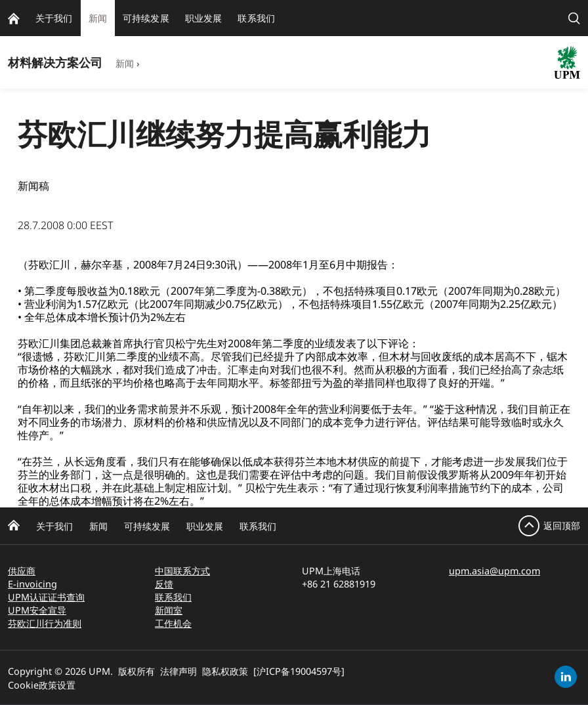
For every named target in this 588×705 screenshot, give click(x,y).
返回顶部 (562, 525)
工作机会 (173, 623)
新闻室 (169, 610)
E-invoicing (32, 584)
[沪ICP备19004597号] (299, 671)
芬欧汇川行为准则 (45, 623)
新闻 (125, 63)
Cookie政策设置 (42, 685)
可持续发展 (147, 526)
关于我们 (54, 526)
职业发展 (205, 526)
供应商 (22, 571)
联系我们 (258, 526)
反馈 (164, 584)
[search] (574, 18)
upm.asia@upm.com (494, 571)
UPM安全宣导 (37, 610)
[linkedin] (566, 677)
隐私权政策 (225, 671)
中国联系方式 (182, 571)
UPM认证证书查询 (46, 597)
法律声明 (178, 671)
